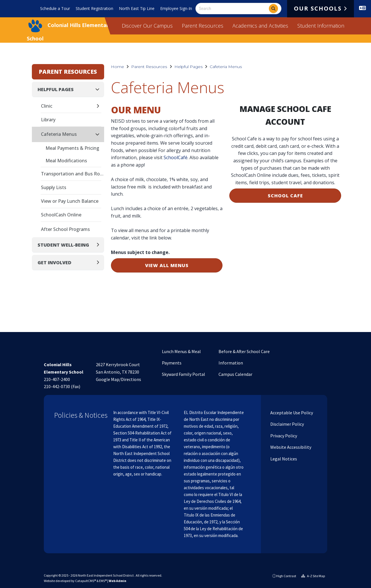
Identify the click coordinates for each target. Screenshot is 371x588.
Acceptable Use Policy (291, 413)
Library (48, 120)
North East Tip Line (137, 8)
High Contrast (286, 576)
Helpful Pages (188, 67)
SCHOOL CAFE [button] (285, 196)
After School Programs (65, 229)
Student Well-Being (63, 245)
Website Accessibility (290, 447)
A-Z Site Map (313, 576)
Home (118, 67)
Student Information (321, 26)
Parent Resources (203, 26)
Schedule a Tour (55, 8)
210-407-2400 (57, 379)
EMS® (103, 581)
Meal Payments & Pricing (72, 148)
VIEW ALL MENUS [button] (167, 265)
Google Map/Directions (118, 379)
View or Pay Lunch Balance (70, 201)
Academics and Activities (260, 26)
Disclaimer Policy (287, 424)
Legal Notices (283, 459)
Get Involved (54, 263)
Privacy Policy (283, 436)
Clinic (47, 106)
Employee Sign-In (176, 8)
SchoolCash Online (61, 215)
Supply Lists (54, 187)
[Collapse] (99, 89)
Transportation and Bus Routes (73, 174)
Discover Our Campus (147, 26)
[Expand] (99, 106)
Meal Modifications (66, 161)
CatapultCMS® (85, 581)
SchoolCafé (176, 157)
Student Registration (94, 8)
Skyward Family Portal (184, 374)
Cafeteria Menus (226, 67)
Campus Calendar (235, 374)
